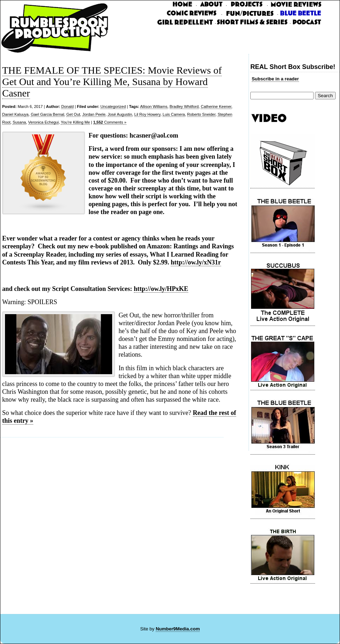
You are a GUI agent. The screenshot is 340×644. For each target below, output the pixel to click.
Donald (67, 106)
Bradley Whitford (184, 106)
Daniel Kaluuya (15, 114)
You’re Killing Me (75, 122)
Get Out (73, 114)
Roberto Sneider (201, 114)
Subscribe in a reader (275, 79)
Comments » (110, 122)
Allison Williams (154, 106)
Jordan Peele (94, 114)
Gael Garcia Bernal (47, 114)
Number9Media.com (178, 629)
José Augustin (120, 114)
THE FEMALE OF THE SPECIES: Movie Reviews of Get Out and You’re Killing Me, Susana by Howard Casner (112, 82)
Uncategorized (113, 106)
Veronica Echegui (44, 122)
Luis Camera (174, 114)
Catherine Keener (216, 106)
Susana (19, 122)
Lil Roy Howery (147, 114)
